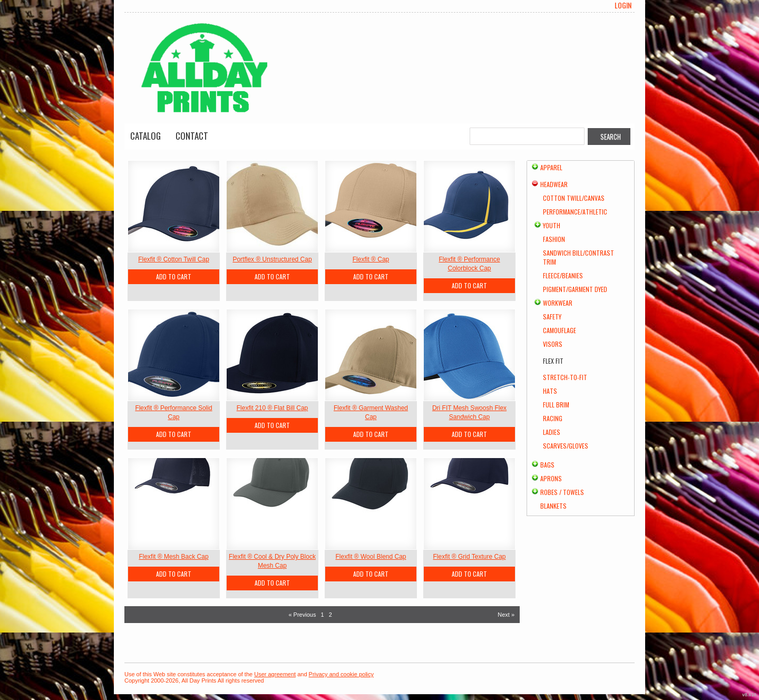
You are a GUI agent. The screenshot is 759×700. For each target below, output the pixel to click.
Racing (553, 418)
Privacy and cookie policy (342, 674)
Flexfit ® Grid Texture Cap (470, 557)
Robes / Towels (562, 492)
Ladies (552, 432)
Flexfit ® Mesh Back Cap (173, 557)
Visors (553, 344)
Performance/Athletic (575, 212)
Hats (550, 391)
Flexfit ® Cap (371, 259)
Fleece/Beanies (563, 275)
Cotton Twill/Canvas (574, 198)
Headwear (554, 184)
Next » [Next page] (506, 615)
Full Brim (556, 405)
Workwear (558, 303)
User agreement (275, 674)
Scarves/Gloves (566, 446)
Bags (547, 465)
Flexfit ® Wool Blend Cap (371, 557)
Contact (192, 136)
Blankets (553, 506)
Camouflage (559, 330)
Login (623, 5)
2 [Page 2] (330, 615)
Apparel (551, 167)
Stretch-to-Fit (565, 377)
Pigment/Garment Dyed (575, 289)
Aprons (551, 478)
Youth (552, 225)
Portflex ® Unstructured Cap (272, 259)
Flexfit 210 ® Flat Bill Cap (273, 408)
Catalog (145, 136)
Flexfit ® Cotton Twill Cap (174, 259)
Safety (552, 317)
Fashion (554, 239)
